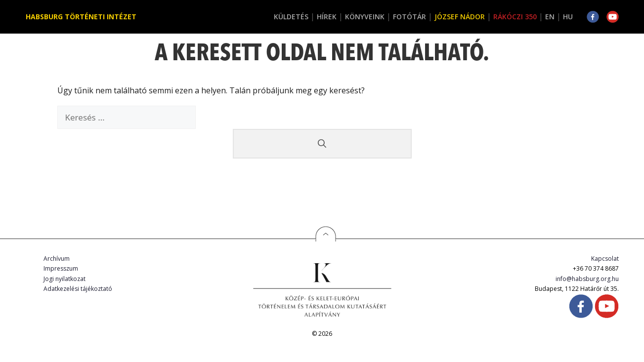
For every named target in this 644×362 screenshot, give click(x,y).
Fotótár (409, 17)
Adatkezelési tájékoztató (78, 289)
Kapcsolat (605, 259)
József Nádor (460, 17)
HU (568, 17)
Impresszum (61, 268)
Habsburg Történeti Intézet (81, 17)
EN (550, 17)
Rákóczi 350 (515, 17)
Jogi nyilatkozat (64, 279)
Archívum (57, 259)
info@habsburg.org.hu (587, 279)
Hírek (327, 17)
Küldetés (291, 17)
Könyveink (365, 17)
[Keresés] (322, 144)
